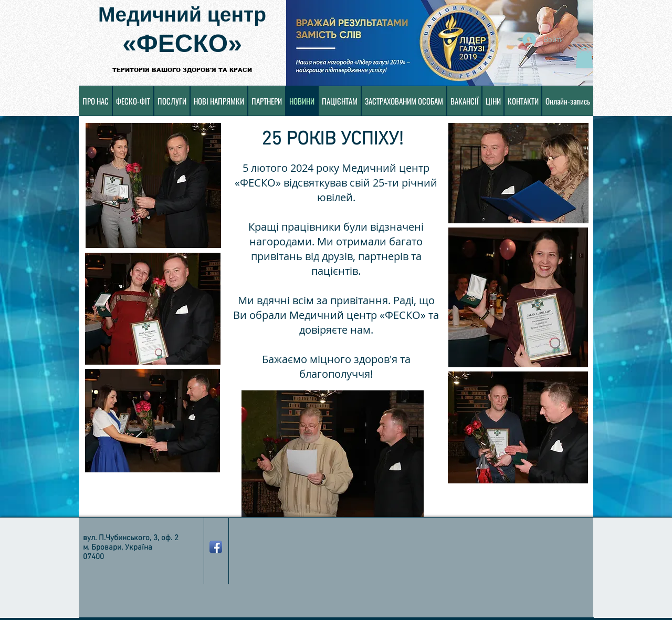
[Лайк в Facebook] (301, 594)
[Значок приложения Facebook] (216, 547)
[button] (584, 58)
